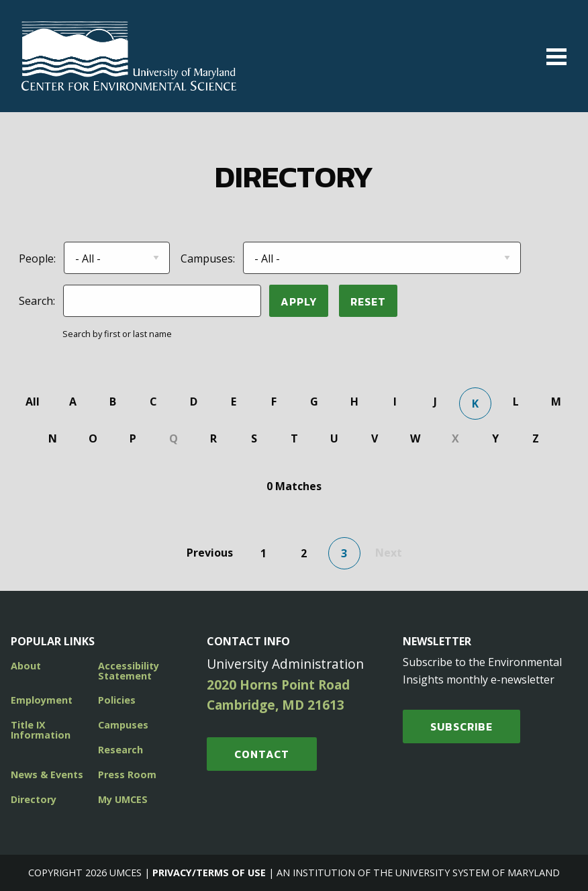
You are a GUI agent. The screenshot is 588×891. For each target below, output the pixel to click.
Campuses (123, 725)
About (26, 666)
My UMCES (123, 799)
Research (120, 750)
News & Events (47, 775)
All (33, 402)
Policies (117, 700)
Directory (34, 799)
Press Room (127, 775)
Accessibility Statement (129, 670)
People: (37, 259)
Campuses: (208, 259)
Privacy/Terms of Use (209, 873)
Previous (210, 553)
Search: (37, 301)
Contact (262, 754)
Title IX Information (41, 730)
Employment (42, 700)
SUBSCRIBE (461, 726)
